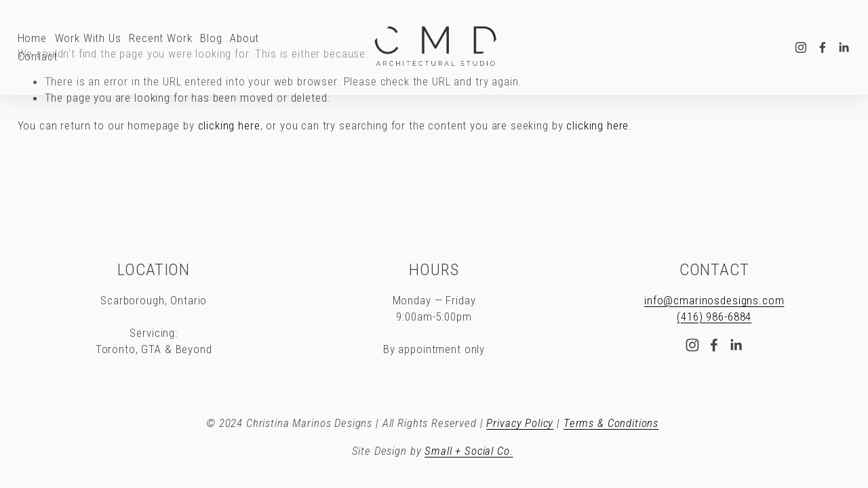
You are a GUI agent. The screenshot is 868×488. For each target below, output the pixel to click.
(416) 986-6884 (714, 317)
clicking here (229, 125)
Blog (211, 38)
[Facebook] (823, 47)
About (244, 38)
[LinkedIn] (844, 47)
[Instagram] (801, 47)
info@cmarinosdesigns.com (714, 300)
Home (32, 38)
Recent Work (160, 38)
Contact (38, 56)
